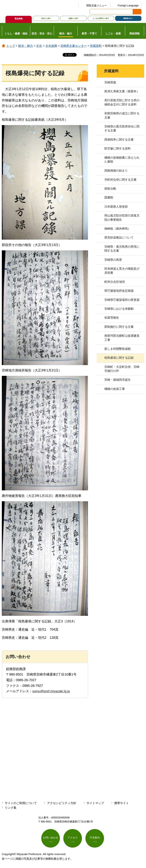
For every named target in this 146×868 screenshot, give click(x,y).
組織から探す (74, 18)
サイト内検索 (93, 12)
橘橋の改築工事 (115, 389)
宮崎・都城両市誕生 (118, 380)
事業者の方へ (128, 18)
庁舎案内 (95, 838)
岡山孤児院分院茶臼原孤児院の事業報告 (122, 218)
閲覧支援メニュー (97, 5)
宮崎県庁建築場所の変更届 (122, 300)
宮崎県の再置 (113, 260)
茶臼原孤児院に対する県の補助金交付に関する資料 (122, 102)
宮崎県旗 (110, 82)
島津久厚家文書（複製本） (122, 91)
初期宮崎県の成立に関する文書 (122, 115)
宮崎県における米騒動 (119, 309)
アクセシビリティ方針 (62, 803)
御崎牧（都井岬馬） (118, 229)
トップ (11, 46)
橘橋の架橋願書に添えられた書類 (122, 160)
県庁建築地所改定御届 (119, 291)
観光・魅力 (26, 46)
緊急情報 (19, 19)
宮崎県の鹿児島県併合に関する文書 (122, 128)
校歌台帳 (110, 189)
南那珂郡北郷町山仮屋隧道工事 (122, 338)
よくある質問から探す (101, 18)
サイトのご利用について (21, 803)
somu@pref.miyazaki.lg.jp (51, 691)
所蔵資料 (96, 46)
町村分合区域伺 (115, 282)
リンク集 (11, 808)
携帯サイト (122, 803)
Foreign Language (128, 5)
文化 (39, 46)
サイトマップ (95, 803)
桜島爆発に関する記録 (119, 358)
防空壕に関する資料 (118, 148)
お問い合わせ (51, 838)
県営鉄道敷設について (119, 238)
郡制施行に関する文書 (119, 327)
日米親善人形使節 (116, 207)
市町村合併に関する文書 (120, 180)
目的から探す (46, 18)
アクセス (73, 838)
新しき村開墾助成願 (118, 349)
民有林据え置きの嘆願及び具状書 (122, 271)
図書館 (109, 197)
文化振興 (51, 46)
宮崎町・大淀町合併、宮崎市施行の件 (122, 369)
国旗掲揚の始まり (116, 171)
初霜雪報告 (112, 318)
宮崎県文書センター (74, 46)
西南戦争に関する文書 (119, 140)
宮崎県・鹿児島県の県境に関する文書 (122, 249)
